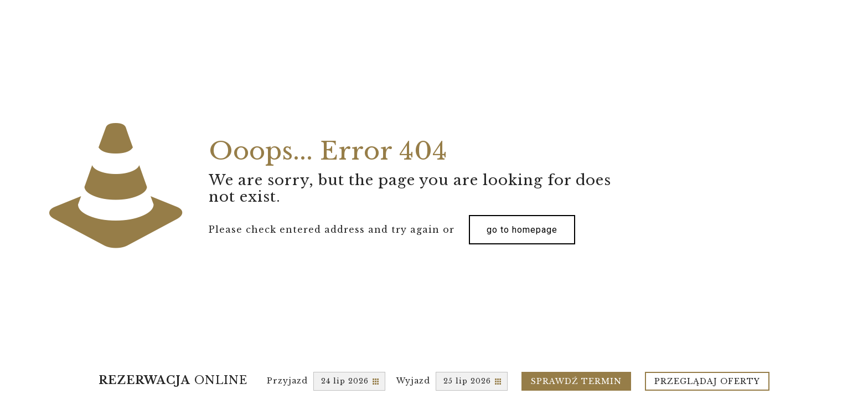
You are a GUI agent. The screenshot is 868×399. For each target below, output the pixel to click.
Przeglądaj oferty (707, 381)
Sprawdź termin (576, 381)
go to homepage (522, 230)
